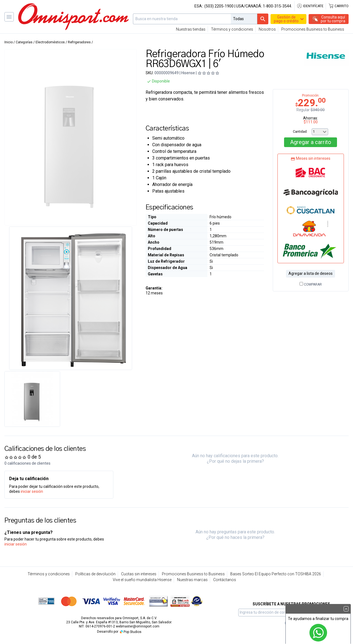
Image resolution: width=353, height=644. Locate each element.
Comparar (311, 284)
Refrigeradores (79, 42)
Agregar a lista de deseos (311, 273)
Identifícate (310, 6)
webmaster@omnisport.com (138, 626)
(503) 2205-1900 (219, 6)
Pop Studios (130, 632)
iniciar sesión (32, 491)
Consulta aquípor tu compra (333, 19)
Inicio (9, 42)
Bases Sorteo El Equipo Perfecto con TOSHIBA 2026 (276, 574)
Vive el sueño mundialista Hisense (142, 580)
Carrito (338, 6)
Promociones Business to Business (313, 29)
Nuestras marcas (192, 580)
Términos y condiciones (232, 29)
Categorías (24, 42)
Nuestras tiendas (191, 29)
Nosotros (267, 29)
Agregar (311, 142)
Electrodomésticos (50, 42)
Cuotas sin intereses (139, 574)
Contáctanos (225, 580)
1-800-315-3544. (277, 6)
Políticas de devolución (95, 574)
